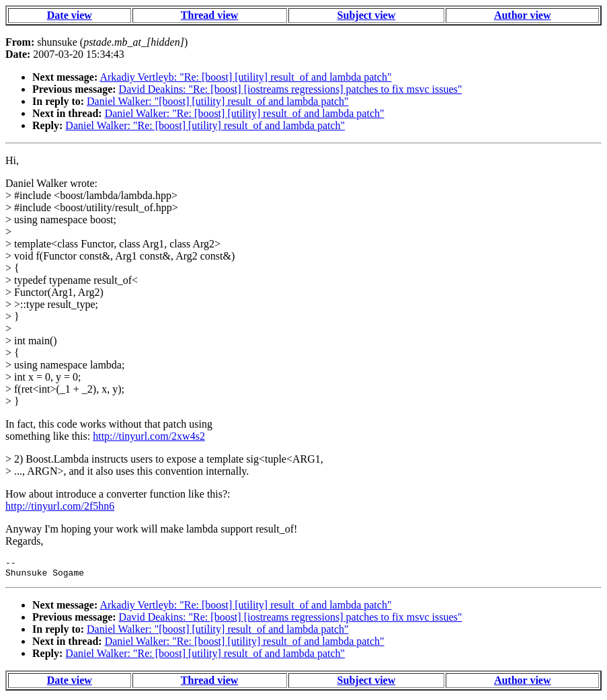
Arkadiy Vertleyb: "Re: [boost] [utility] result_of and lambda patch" (245, 77)
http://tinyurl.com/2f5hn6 (60, 506)
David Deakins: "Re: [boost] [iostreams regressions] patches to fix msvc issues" (291, 89)
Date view (70, 15)
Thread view (209, 15)
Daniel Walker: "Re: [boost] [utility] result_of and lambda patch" (245, 113)
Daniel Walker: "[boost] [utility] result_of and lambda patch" (218, 101)
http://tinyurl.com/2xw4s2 (149, 436)
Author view (523, 15)
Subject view (367, 15)
